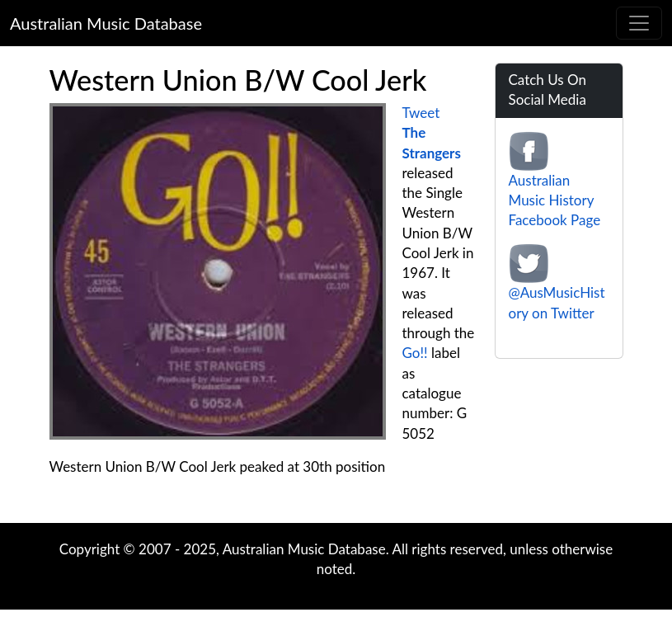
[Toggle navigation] (639, 23)
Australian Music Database (106, 23)
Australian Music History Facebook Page (555, 200)
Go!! (415, 353)
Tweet (421, 113)
